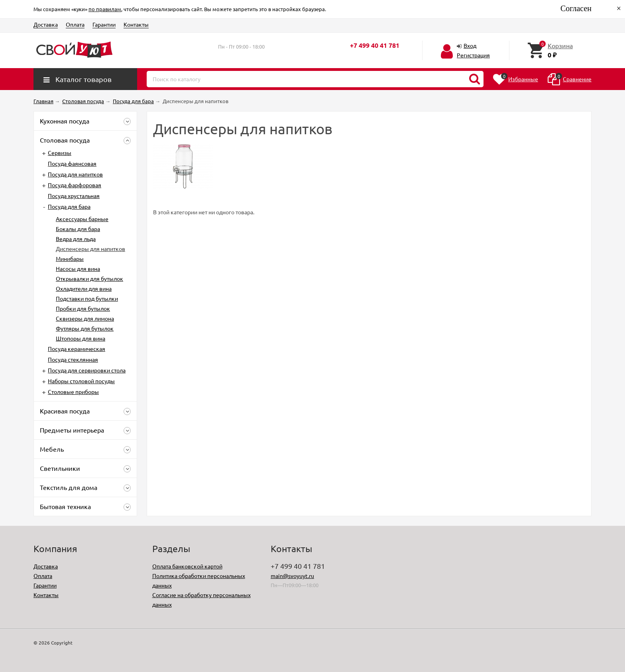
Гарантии (104, 24)
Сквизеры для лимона (85, 318)
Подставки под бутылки (87, 298)
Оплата (75, 24)
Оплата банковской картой (187, 566)
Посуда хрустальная (74, 196)
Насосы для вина (78, 268)
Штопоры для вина (81, 338)
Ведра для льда (76, 239)
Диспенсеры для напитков (90, 249)
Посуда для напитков (75, 174)
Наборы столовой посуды (81, 381)
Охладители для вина (84, 288)
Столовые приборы (73, 392)
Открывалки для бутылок (89, 278)
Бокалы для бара (78, 229)
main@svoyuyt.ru (292, 576)
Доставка (46, 24)
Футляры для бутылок (85, 328)
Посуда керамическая (77, 349)
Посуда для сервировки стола (87, 370)
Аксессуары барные (82, 219)
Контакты (136, 24)
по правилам (105, 9)
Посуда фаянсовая (72, 163)
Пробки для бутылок (83, 308)
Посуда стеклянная (73, 359)
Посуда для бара (69, 206)
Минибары (70, 259)
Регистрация (473, 55)
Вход (470, 45)
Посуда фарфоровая (75, 185)
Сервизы (60, 153)
